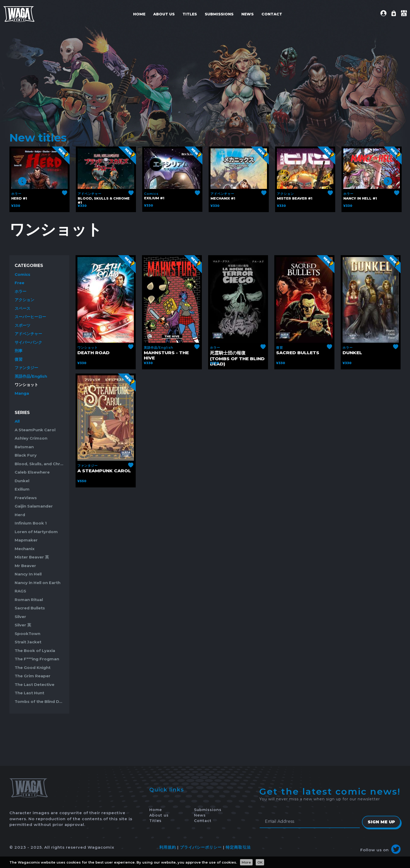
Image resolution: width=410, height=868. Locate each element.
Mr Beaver (25, 566)
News (247, 14)
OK (260, 862)
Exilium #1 (154, 198)
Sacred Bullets (30, 608)
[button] (383, 15)
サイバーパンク (28, 342)
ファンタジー (26, 368)
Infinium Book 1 (31, 523)
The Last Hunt (29, 693)
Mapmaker (26, 540)
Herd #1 (19, 198)
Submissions (219, 14)
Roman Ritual (29, 600)
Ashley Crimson (31, 438)
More (246, 862)
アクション (285, 194)
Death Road (93, 353)
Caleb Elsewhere (32, 472)
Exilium (22, 489)
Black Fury (26, 455)
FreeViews (26, 498)
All (17, 421)
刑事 (19, 351)
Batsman (24, 447)
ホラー (16, 194)
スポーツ (22, 325)
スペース (22, 308)
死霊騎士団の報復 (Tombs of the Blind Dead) (237, 358)
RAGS (20, 591)
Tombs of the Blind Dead (39, 701)
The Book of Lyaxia (35, 651)
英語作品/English (31, 376)
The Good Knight (33, 668)
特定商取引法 (238, 847)
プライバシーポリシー (201, 847)
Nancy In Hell (28, 574)
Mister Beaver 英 (32, 557)
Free (19, 283)
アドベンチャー (90, 194)
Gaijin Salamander (34, 506)
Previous (22, 181)
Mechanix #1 (223, 198)
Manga (22, 393)
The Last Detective (35, 685)
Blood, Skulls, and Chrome (39, 464)
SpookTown (27, 634)
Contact (272, 14)
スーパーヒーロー (30, 317)
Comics (151, 194)
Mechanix (25, 549)
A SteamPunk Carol (35, 430)
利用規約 (168, 847)
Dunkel (22, 481)
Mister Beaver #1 (295, 198)
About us (164, 14)
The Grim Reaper (33, 676)
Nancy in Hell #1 (360, 198)
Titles (190, 14)
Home (139, 14)
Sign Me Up (381, 822)
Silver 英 (23, 625)
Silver (20, 617)
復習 (19, 359)
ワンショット (26, 385)
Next (388, 181)
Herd (20, 515)
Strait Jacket (28, 642)
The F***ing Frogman (37, 659)
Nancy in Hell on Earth (38, 583)
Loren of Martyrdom (36, 532)
